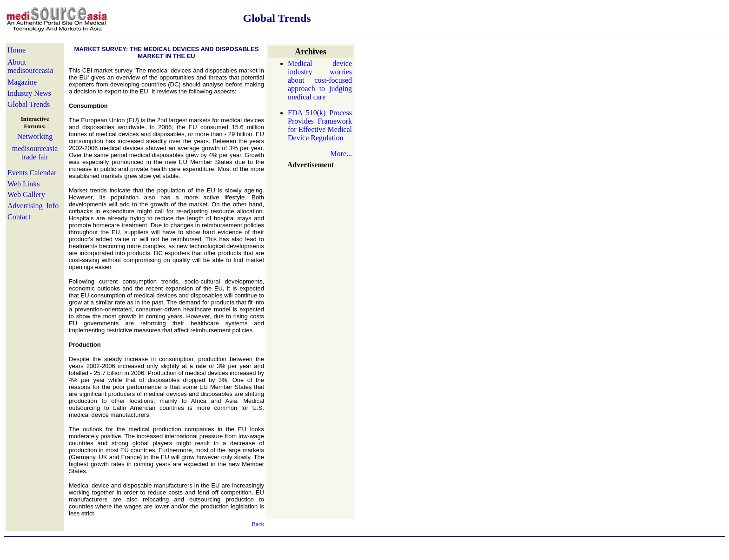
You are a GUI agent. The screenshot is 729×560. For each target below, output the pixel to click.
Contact (19, 217)
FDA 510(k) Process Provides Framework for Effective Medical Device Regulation (320, 125)
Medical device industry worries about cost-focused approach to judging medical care (320, 80)
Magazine (22, 82)
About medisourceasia (30, 66)
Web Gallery (26, 194)
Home (17, 50)
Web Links (23, 184)
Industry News (29, 93)
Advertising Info (33, 206)
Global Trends (29, 104)
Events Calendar (32, 173)
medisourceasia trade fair (35, 153)
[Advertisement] (311, 233)
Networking (35, 136)
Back (258, 524)
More (338, 154)
